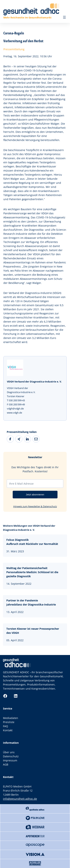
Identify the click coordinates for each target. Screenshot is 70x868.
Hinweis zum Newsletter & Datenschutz (35, 506)
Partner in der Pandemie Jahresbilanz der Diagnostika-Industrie (31, 602)
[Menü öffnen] (64, 17)
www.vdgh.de (14, 413)
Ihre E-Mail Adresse (21, 484)
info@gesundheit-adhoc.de (20, 799)
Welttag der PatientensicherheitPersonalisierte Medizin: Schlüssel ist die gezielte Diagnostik (32, 572)
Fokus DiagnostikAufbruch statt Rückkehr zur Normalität (32, 542)
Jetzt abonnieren (35, 495)
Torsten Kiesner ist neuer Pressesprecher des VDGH (33, 631)
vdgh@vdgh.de (15, 409)
